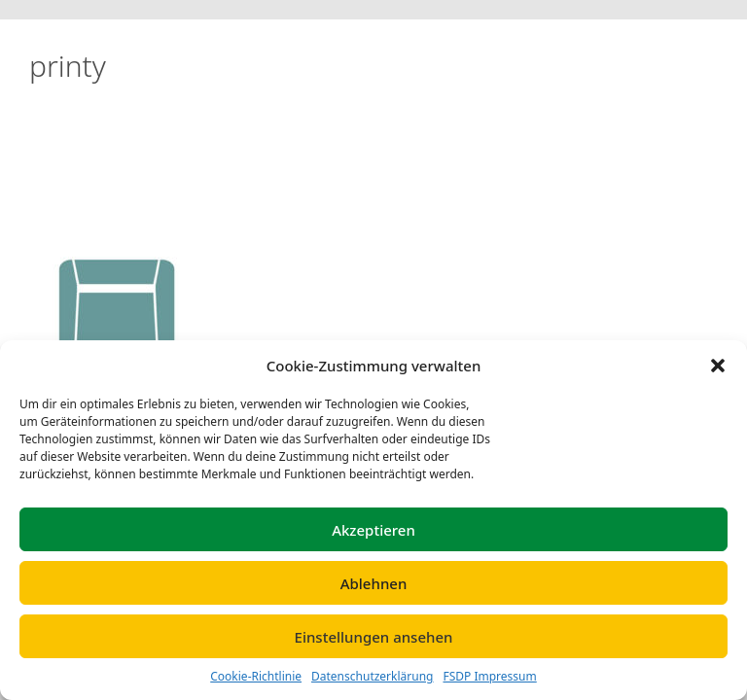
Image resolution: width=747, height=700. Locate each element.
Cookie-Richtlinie (256, 676)
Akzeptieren (373, 530)
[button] (718, 366)
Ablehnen (374, 583)
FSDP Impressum (489, 676)
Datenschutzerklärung (372, 676)
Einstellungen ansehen (374, 637)
